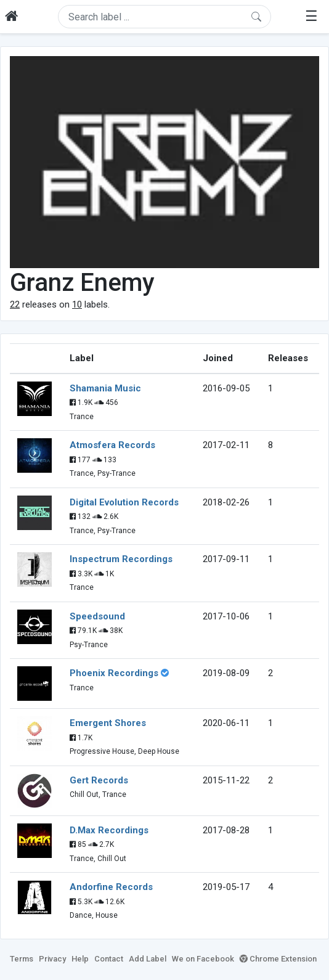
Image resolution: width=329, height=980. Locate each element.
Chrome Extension (278, 959)
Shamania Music (105, 388)
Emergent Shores (108, 723)
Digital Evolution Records (124, 502)
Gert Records (99, 780)
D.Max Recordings (109, 830)
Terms (22, 959)
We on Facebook (203, 959)
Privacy (52, 959)
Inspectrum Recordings (121, 559)
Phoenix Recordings (114, 673)
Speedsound (97, 616)
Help (80, 959)
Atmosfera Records (112, 445)
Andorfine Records (111, 887)
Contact (109, 959)
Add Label (148, 959)
